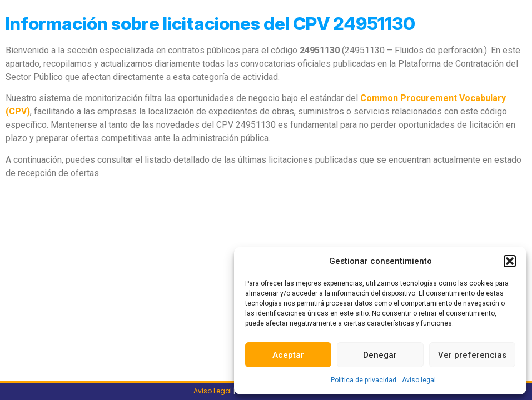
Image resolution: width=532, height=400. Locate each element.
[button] (510, 261)
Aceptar (288, 355)
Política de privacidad (364, 380)
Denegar (380, 355)
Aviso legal (419, 380)
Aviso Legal (213, 391)
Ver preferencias (472, 355)
